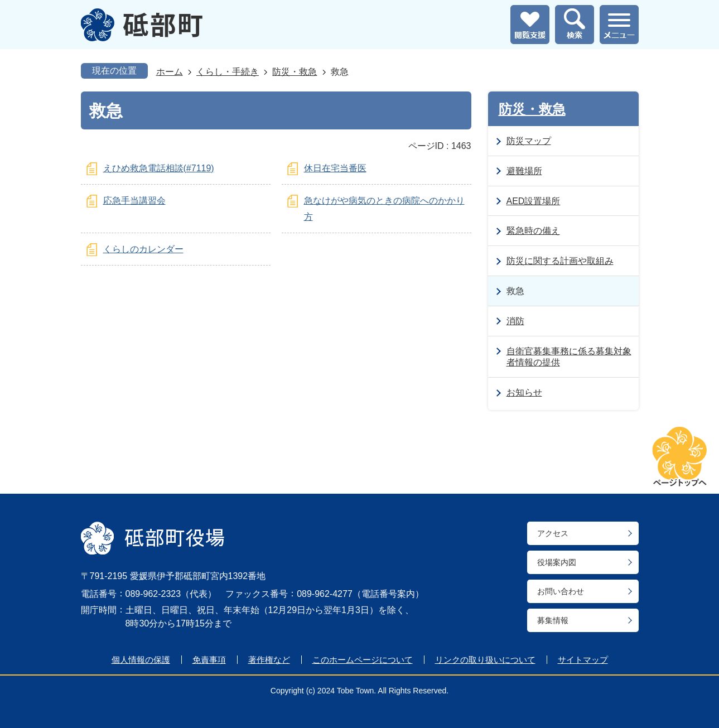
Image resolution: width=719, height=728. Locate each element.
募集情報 (553, 620)
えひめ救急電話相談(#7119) (159, 168)
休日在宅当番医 (335, 168)
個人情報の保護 (141, 660)
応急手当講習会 (134, 201)
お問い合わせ (561, 591)
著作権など (269, 660)
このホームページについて (363, 660)
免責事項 (209, 660)
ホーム (170, 72)
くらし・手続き (228, 72)
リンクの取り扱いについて (485, 660)
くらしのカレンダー (143, 249)
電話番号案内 (388, 594)
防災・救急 (295, 72)
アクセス (553, 533)
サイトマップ (583, 660)
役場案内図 (557, 562)
